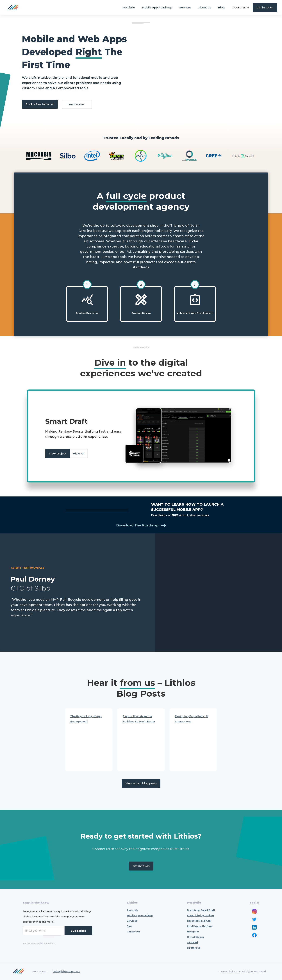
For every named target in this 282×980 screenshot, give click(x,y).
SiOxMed (192, 942)
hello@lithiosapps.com (66, 971)
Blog (221, 7)
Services (185, 7)
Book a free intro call (40, 104)
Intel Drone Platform (200, 926)
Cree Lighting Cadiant (201, 915)
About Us (205, 7)
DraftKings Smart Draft (201, 910)
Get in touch (265, 7)
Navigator (193, 932)
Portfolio (129, 7)
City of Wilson (195, 937)
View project (58, 453)
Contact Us (134, 932)
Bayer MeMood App (199, 921)
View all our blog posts (141, 783)
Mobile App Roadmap (157, 7)
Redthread (194, 948)
